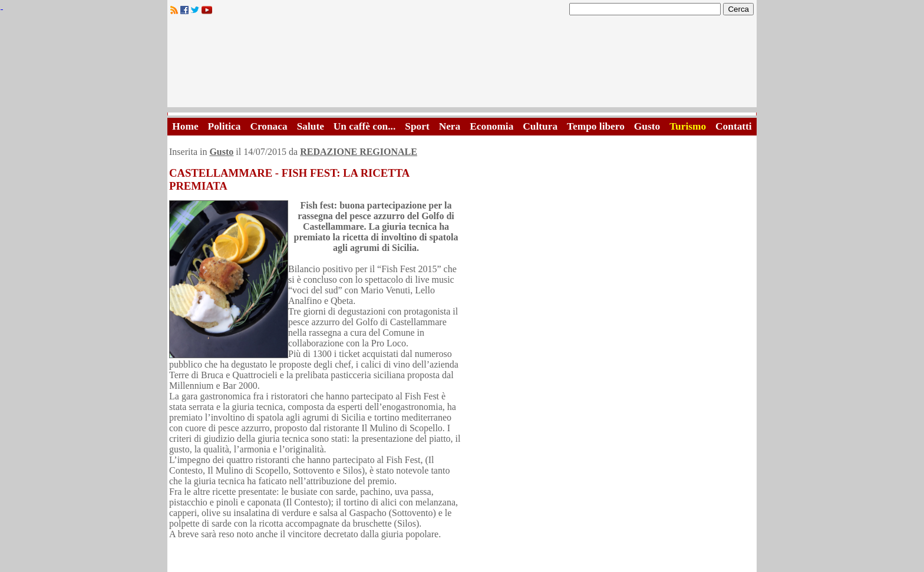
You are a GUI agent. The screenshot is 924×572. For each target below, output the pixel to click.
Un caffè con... (364, 126)
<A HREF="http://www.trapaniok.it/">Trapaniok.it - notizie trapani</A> (462, 65)
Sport (417, 126)
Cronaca (268, 126)
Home (185, 126)
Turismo (688, 126)
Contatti (734, 126)
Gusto (647, 126)
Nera (450, 126)
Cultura (540, 126)
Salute (311, 126)
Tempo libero (596, 126)
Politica (225, 126)
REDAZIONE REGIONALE (359, 152)
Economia (491, 126)
